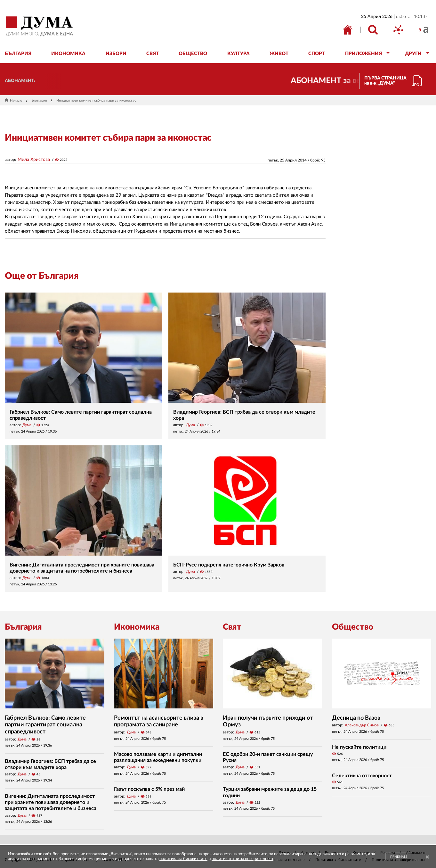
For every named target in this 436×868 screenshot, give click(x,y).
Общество (353, 627)
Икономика (137, 627)
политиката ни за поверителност (242, 859)
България (39, 100)
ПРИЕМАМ (399, 857)
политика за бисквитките (183, 859)
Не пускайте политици (359, 747)
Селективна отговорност (362, 776)
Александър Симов (362, 725)
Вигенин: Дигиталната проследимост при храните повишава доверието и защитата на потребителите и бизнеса (51, 802)
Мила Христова (34, 160)
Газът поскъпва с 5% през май (149, 789)
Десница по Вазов (356, 718)
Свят (232, 627)
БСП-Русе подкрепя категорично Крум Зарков (229, 565)
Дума (27, 425)
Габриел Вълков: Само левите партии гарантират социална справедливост (45, 725)
